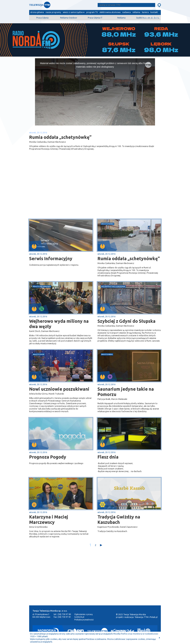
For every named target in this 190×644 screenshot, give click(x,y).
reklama (136, 12)
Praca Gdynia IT (95, 18)
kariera (145, 12)
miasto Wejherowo (42, 286)
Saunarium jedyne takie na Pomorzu (126, 392)
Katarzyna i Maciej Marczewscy (49, 519)
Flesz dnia (108, 457)
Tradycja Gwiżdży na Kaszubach (119, 519)
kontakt (154, 12)
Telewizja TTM (141, 617)
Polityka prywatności (84, 620)
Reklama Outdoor (69, 18)
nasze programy (53, 12)
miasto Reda (107, 354)
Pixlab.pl (154, 617)
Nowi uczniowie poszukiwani (59, 389)
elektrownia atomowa (110, 12)
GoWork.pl (79, 617)
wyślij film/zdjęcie (152, 17)
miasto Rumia (107, 224)
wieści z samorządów (73, 12)
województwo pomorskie (113, 286)
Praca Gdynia (42, 18)
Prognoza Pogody (48, 457)
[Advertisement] (62, 192)
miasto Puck (39, 354)
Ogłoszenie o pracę (83, 614)
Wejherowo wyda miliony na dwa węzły (59, 324)
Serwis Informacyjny (51, 258)
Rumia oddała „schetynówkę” (129, 258)
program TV (92, 12)
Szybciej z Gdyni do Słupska (126, 321)
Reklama (121, 18)
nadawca (126, 12)
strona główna (37, 12)
